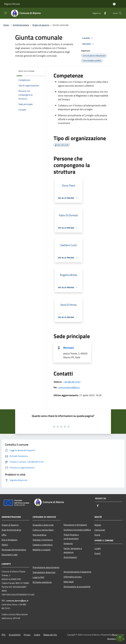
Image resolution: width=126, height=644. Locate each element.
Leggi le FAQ (38, 577)
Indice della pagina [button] (26, 71)
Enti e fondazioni (10, 540)
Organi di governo (41, 25)
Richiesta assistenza (42, 582)
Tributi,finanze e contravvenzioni (71, 537)
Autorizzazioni (70, 557)
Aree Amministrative (11, 530)
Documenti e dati (10, 555)
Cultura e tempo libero (43, 530)
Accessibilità (15, 635)
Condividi (88, 38)
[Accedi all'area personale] (114, 4)
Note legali (69, 582)
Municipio (69, 348)
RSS (4, 635)
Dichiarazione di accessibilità (77, 587)
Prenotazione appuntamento (46, 567)
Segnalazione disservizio (44, 572)
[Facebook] (104, 13)
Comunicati (100, 530)
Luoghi (98, 548)
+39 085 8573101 (72, 382)
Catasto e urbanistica (43, 545)
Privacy (27, 635)
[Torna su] (120, 638)
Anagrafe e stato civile (43, 525)
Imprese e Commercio (43, 540)
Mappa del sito (50, 635)
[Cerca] (120, 13)
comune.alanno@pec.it (69, 387)
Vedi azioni (88, 44)
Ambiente (68, 543)
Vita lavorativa (39, 535)
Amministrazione (21, 25)
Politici (5, 545)
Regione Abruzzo (12, 4)
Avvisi (97, 535)
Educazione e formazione (75, 525)
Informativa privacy (73, 577)
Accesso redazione (116, 639)
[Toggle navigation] (6, 13)
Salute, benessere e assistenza (73, 550)
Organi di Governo (10, 525)
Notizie (98, 525)
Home (6, 25)
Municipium (117, 635)
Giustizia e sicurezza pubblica (77, 530)
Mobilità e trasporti (42, 550)
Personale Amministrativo (14, 550)
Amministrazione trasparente (77, 572)
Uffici (4, 535)
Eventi (97, 553)
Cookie (37, 635)
